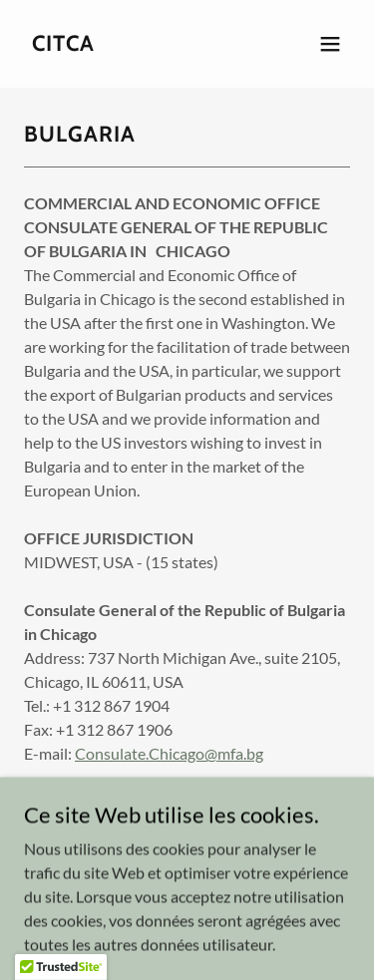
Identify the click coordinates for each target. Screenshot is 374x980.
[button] (330, 44)
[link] (63, 44)
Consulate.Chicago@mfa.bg (169, 753)
